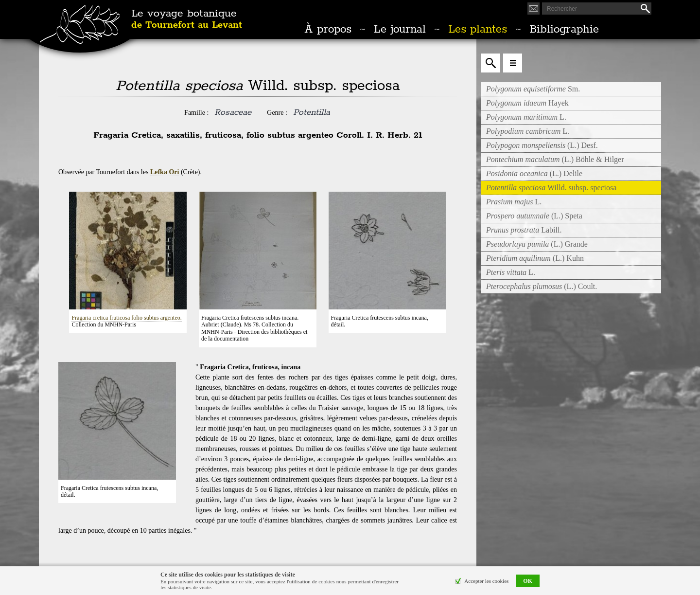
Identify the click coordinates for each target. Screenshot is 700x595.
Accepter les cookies (486, 581)
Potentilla (312, 112)
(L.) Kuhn (535, 258)
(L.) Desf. (542, 145)
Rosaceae (233, 112)
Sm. (533, 89)
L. (526, 117)
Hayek (527, 103)
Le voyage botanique (187, 19)
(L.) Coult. (542, 286)
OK (528, 581)
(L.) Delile (534, 173)
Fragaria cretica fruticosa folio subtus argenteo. (126, 318)
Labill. (524, 230)
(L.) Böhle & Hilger (555, 159)
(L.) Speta (534, 216)
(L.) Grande (537, 244)
